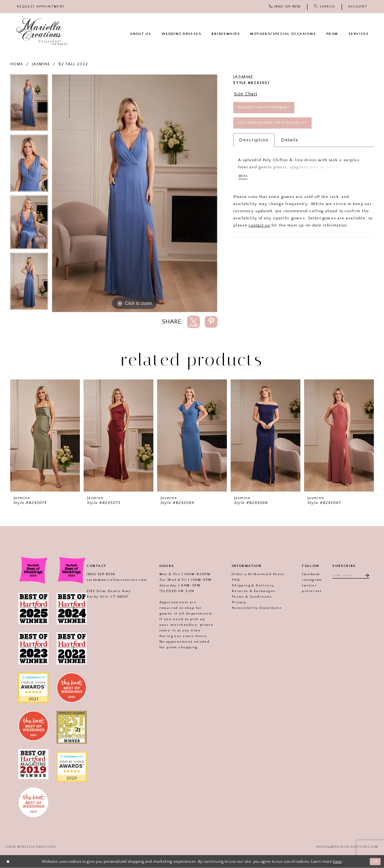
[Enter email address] (351, 575)
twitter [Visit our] (308, 585)
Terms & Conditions (251, 597)
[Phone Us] (285, 7)
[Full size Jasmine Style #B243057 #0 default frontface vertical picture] (135, 193)
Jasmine (41, 64)
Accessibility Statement (256, 608)
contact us (259, 228)
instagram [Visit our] (311, 580)
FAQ (235, 580)
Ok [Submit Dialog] (375, 861)
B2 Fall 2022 (73, 64)
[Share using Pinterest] (211, 322)
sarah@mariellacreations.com (116, 580)
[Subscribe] (366, 575)
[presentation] (45, 435)
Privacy (238, 602)
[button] (358, 7)
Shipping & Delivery (252, 585)
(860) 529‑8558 (100, 574)
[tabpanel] (29, 105)
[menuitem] (41, 7)
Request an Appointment (265, 109)
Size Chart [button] (247, 94)
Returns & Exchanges (253, 591)
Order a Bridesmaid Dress (257, 574)
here (337, 861)
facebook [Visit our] (310, 574)
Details (290, 142)
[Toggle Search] (324, 7)
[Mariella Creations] (42, 32)
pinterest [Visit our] (311, 591)
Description (254, 142)
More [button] (244, 179)
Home (17, 64)
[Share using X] (193, 322)
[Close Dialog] (8, 862)
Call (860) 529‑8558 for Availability (274, 125)
